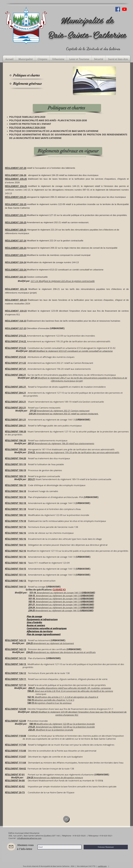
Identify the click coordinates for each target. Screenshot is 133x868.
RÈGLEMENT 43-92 (15, 786)
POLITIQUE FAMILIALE (21, 117)
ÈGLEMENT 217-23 (16, 328)
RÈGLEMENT (12, 709)
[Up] (66, 819)
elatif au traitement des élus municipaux (50, 458)
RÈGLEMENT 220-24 (16, 300)
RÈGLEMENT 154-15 (15, 569)
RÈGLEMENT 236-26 (16, 175)
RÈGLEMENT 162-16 (15, 551)
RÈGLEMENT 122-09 (15, 721)
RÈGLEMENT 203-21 (15, 402)
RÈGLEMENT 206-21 (15, 375)
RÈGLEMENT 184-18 (15, 491)
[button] (26, 59)
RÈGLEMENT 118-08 (15, 736)
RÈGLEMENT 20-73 (15, 792)
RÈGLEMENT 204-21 (15, 393)
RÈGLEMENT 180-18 (15, 515)
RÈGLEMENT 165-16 (15, 539)
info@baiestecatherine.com (29, 838)
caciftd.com (102, 866)
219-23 (34, 712)
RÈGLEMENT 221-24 (16, 289)
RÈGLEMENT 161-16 (15, 557)
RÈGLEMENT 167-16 (15, 527)
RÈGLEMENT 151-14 (16, 575)
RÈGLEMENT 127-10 (15, 685)
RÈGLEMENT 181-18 (15, 509)
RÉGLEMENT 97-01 (15, 775)
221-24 (34, 378)
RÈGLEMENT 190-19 (15, 470)
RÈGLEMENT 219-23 (16, 311)
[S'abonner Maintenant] (106, 847)
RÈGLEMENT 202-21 (15, 408)
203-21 (31, 479)
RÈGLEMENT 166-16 (15, 533)
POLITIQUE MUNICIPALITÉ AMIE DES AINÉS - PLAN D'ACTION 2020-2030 (48, 120)
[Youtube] (124, 9)
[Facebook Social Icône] (118, 9)
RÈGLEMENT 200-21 (15, 426)
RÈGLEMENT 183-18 (15, 497)
